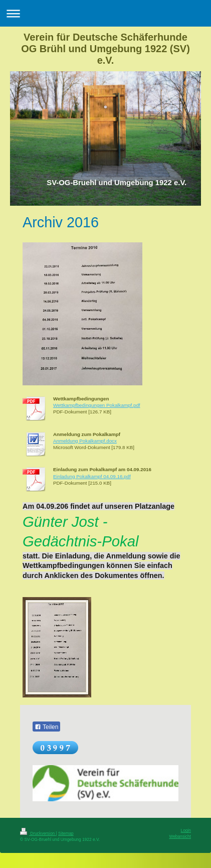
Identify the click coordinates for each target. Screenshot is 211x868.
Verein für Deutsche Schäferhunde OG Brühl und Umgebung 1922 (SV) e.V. (105, 49)
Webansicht (180, 836)
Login (186, 830)
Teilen (46, 727)
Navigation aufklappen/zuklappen (105, 13)
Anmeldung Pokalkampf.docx (85, 441)
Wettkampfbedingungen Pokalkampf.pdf (97, 405)
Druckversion (38, 833)
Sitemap (66, 833)
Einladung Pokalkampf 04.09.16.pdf (92, 476)
